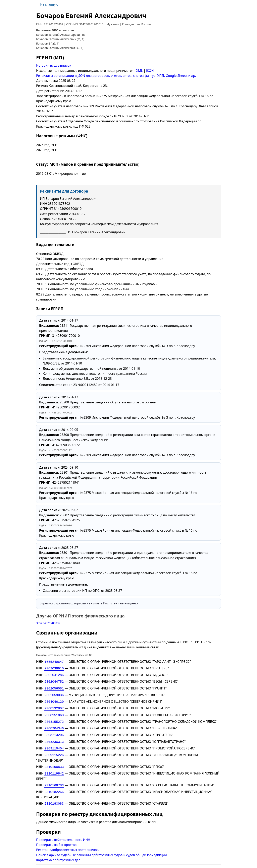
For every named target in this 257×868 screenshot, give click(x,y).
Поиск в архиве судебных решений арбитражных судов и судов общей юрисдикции (101, 847)
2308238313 (54, 737)
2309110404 (54, 743)
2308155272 (54, 718)
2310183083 (54, 796)
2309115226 (54, 749)
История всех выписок (54, 65)
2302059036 (54, 693)
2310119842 (54, 767)
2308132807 (54, 705)
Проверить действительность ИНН (63, 832)
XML (139, 71)
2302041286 (54, 674)
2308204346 (54, 724)
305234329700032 (48, 623)
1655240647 (54, 662)
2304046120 (54, 699)
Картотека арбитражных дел (58, 852)
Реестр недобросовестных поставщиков (67, 842)
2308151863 (54, 712)
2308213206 (54, 730)
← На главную (47, 4)
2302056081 (54, 687)
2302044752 (54, 680)
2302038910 (54, 668)
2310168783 (54, 778)
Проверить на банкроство (56, 837)
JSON (150, 71)
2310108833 (54, 761)
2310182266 (54, 785)
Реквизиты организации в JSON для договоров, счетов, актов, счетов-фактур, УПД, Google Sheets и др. (116, 76)
